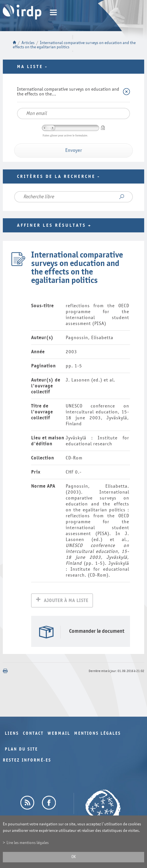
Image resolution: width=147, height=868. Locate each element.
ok (74, 857)
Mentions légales (98, 734)
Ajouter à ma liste (66, 601)
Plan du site (21, 750)
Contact (33, 734)
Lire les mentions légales (28, 843)
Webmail (59, 734)
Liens (12, 734)
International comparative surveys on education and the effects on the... (68, 91)
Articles (28, 43)
